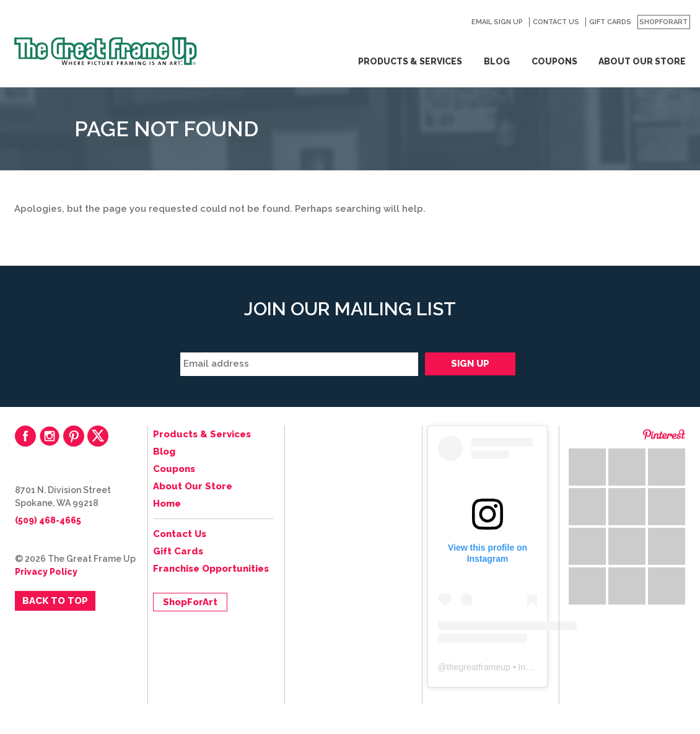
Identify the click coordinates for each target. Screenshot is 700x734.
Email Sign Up (497, 22)
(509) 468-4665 (48, 520)
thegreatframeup (479, 667)
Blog (497, 61)
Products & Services (410, 61)
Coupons (554, 61)
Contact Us (556, 22)
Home (167, 504)
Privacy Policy (46, 572)
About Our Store (642, 61)
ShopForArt (663, 22)
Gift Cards (610, 22)
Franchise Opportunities (211, 569)
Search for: (455, 22)
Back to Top (55, 601)
